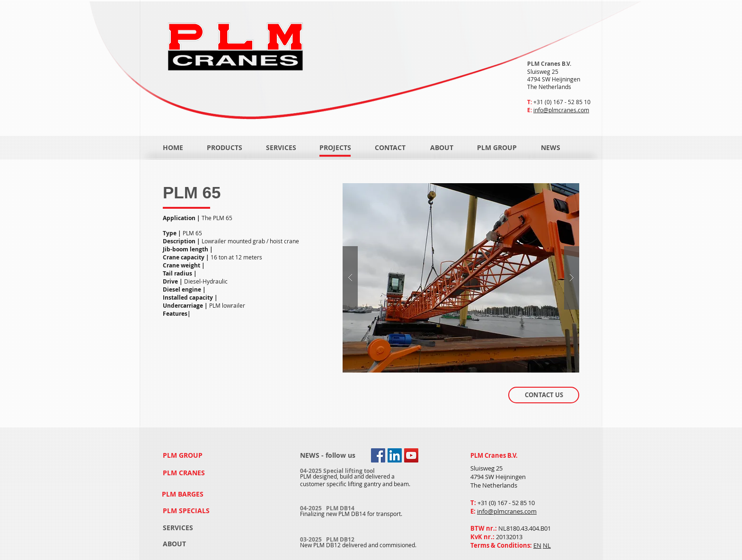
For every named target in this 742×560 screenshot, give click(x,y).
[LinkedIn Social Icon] (395, 455)
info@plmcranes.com (561, 110)
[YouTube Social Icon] (411, 455)
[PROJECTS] (335, 148)
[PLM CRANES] (185, 473)
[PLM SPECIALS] (187, 511)
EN (537, 545)
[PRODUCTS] (225, 148)
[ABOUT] (442, 148)
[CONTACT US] (544, 395)
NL (547, 545)
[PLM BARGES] (184, 494)
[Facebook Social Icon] (378, 455)
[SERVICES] (281, 148)
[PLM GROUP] (497, 148)
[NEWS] (561, 148)
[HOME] (173, 148)
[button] (461, 278)
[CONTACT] (391, 148)
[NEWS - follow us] (328, 456)
